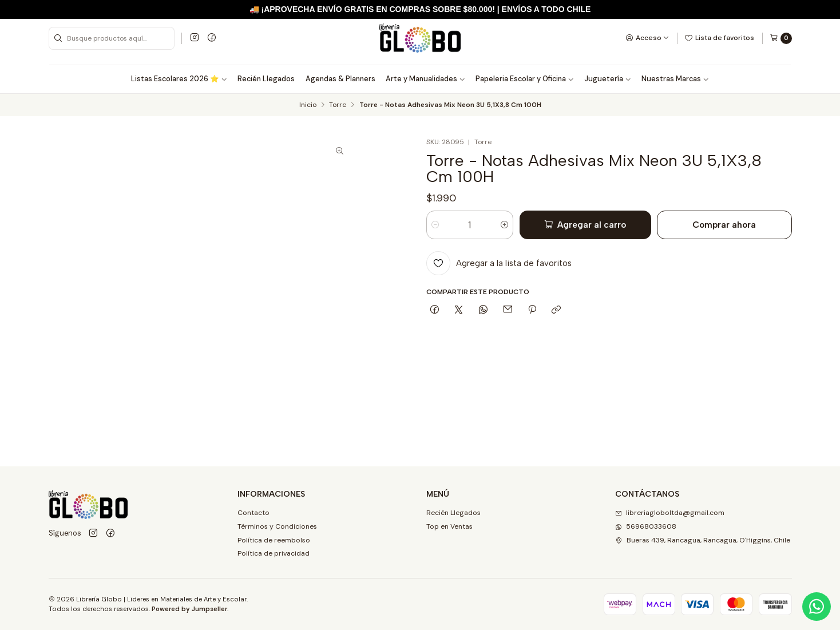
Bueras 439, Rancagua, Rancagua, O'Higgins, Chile (703, 540)
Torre (338, 105)
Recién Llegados (266, 79)
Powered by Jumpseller (189, 609)
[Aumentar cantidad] (504, 225)
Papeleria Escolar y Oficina (525, 79)
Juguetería (608, 79)
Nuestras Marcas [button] (675, 79)
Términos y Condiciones (277, 526)
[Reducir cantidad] (435, 225)
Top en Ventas (449, 526)
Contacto (253, 513)
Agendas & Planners (340, 79)
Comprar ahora (724, 225)
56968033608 (646, 526)
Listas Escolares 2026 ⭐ (179, 79)
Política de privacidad (274, 553)
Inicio (308, 105)
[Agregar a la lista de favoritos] (499, 263)
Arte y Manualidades (425, 79)
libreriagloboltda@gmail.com (670, 513)
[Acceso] (647, 38)
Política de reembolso (274, 540)
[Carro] (781, 38)
